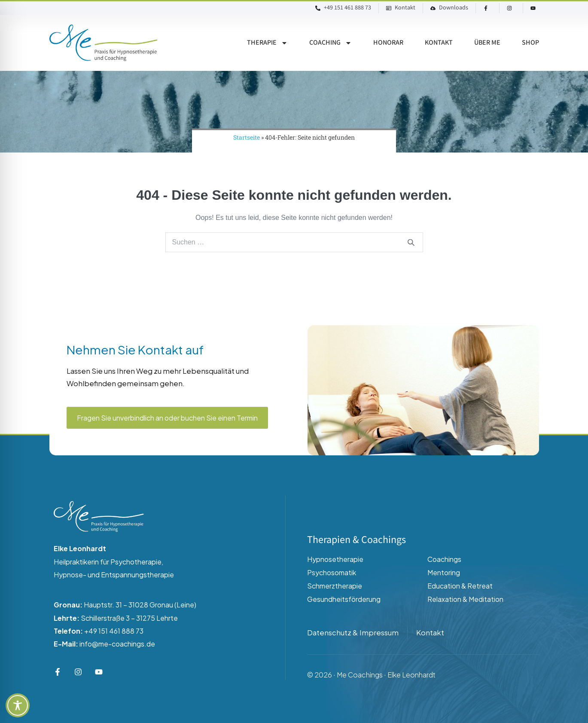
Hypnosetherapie (335, 559)
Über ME (487, 43)
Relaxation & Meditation (465, 599)
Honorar (388, 43)
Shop (530, 43)
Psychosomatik (332, 572)
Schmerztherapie (335, 586)
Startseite (247, 137)
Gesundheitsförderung (344, 599)
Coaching (331, 43)
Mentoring (444, 572)
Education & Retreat (460, 586)
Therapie (267, 43)
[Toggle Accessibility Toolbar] (18, 705)
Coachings (444, 559)
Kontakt (439, 43)
